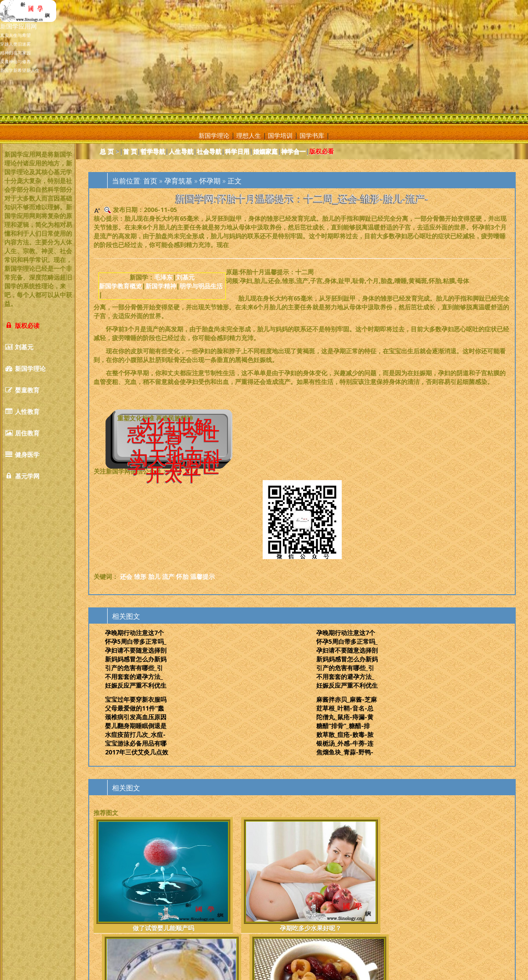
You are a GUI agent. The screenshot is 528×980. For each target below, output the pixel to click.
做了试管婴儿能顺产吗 (124, 880)
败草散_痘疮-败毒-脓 (345, 734)
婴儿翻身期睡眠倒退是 (136, 726)
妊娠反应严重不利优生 (136, 685)
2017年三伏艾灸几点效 (137, 752)
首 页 (130, 151)
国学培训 (280, 135)
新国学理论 (214, 135)
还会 (126, 576)
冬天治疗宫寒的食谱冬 (338, 880)
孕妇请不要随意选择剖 (136, 650)
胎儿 (154, 576)
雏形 (140, 576)
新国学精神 (161, 286)
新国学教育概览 (120, 286)
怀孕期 (210, 181)
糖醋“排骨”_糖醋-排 (343, 726)
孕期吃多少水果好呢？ (195, 880)
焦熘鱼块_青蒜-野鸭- (345, 752)
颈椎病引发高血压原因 (136, 717)
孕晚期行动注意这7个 (134, 633)
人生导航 (181, 151)
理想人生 (249, 135)
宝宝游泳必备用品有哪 (136, 743)
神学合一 (293, 151)
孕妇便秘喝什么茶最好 (267, 880)
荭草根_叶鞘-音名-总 (345, 708)
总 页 (107, 151)
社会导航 (209, 151)
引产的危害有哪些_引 (134, 668)
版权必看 (322, 151)
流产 (168, 576)
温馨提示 (203, 576)
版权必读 (22, 326)
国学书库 (312, 135)
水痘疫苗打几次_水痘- (135, 734)
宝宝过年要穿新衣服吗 (136, 699)
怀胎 (182, 576)
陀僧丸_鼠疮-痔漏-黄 (345, 717)
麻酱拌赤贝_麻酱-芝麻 (347, 699)
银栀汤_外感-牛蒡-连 (345, 743)
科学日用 (237, 151)
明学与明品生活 (201, 286)
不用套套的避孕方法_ (134, 677)
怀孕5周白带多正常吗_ (136, 641)
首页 (150, 181)
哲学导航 (153, 151)
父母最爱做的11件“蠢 (134, 708)
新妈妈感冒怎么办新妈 (136, 659)
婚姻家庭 (265, 151)
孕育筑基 (178, 181)
